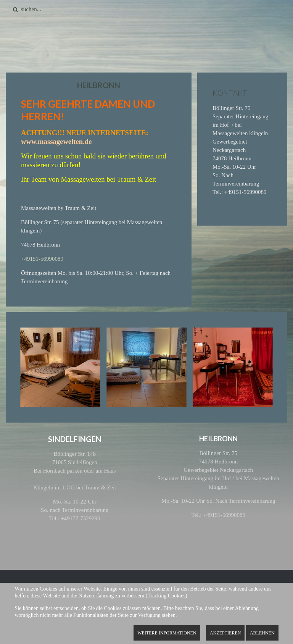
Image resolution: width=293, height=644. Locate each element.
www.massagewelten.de (56, 141)
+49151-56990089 (42, 259)
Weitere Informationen (167, 633)
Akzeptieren (225, 633)
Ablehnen (262, 633)
